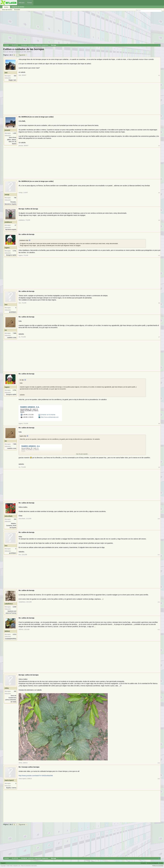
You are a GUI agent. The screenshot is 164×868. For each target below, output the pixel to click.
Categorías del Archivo (18, 7)
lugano (7, 248)
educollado (9, 516)
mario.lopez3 (9, 780)
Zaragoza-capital (11, 255)
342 (15, 691)
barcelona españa (11, 229)
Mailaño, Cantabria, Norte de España (11, 526)
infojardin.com (17, 866)
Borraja (11, 52)
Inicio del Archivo (7, 10)
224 (15, 519)
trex (6, 305)
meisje (7, 195)
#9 (159, 467)
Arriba (161, 863)
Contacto (143, 863)
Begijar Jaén (12, 80)
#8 (159, 424)
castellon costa (12, 337)
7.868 (14, 333)
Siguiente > (23, 55)
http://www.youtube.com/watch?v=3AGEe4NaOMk (36, 776)
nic (6, 330)
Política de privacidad (158, 866)
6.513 (14, 634)
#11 (159, 555)
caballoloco (9, 604)
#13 (159, 630)
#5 (159, 255)
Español (3, 863)
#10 (159, 519)
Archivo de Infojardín (153, 863)
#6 (159, 303)
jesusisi (7, 130)
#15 (159, 779)
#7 (159, 337)
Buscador (17, 10)
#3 (159, 193)
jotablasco (8, 222)
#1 (159, 75)
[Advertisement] (66, 28)
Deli (25, 52)
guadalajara (13, 312)
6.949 (14, 607)
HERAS (7, 631)
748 (15, 198)
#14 (159, 763)
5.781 (14, 251)
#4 (159, 220)
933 (15, 76)
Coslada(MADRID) (11, 639)
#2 (159, 146)
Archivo (6, 7)
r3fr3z (7, 688)
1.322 (14, 133)
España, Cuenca (11, 788)
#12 (159, 602)
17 (15, 225)
